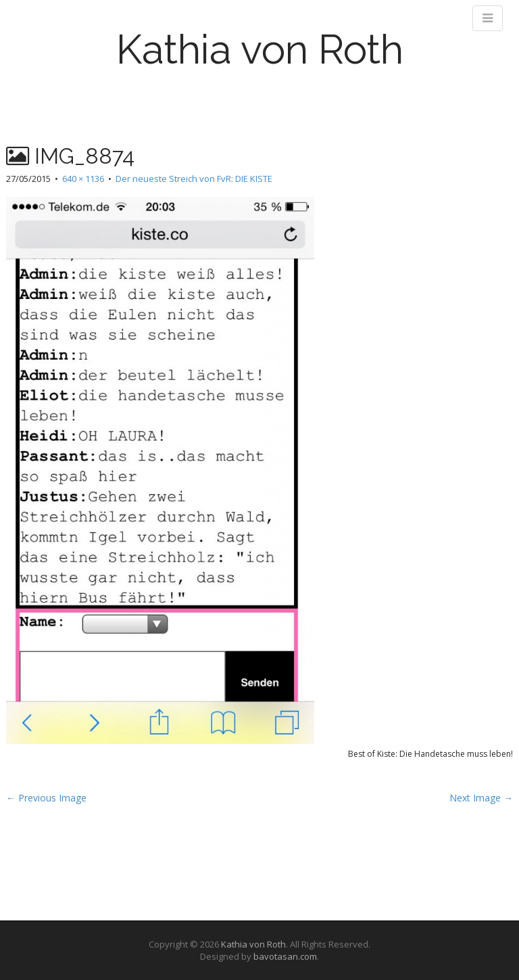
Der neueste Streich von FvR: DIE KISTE (194, 179)
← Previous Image (46, 798)
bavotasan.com (285, 956)
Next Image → (481, 798)
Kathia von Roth (260, 49)
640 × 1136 (83, 179)
